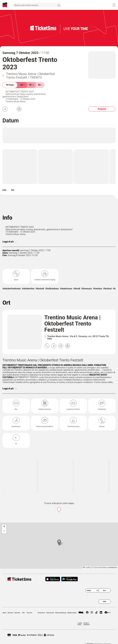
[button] (59, 542)
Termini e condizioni (86, 624)
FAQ (23, 613)
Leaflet (87, 567)
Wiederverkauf (72, 613)
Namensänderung (61, 613)
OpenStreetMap (101, 567)
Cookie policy (80, 624)
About (4, 613)
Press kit (29, 613)
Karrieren (17, 613)
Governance (41, 613)
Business (11, 613)
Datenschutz (50, 613)
